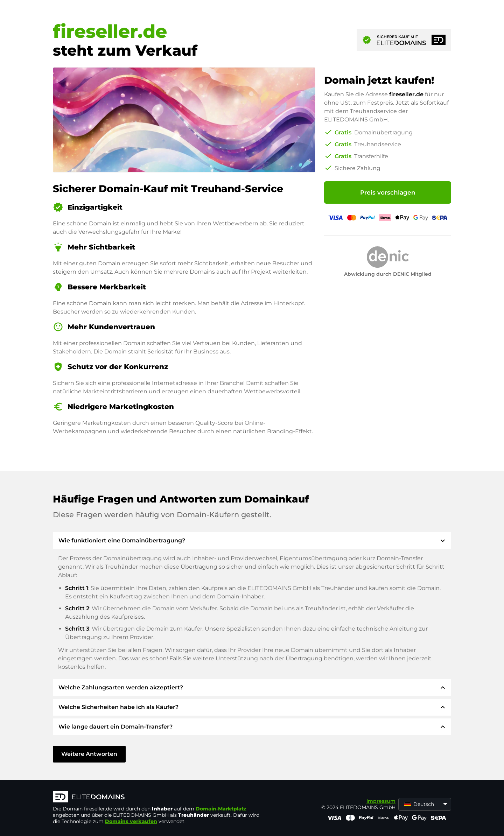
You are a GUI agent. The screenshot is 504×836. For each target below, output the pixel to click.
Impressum (381, 801)
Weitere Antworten (89, 754)
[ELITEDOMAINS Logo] (158, 798)
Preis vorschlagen (388, 192)
